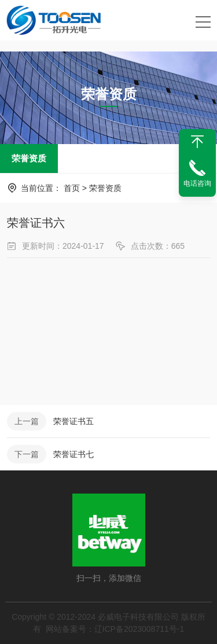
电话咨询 (197, 183)
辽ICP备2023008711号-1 (139, 629)
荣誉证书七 (73, 454)
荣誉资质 (29, 158)
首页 (72, 188)
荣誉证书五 (73, 421)
